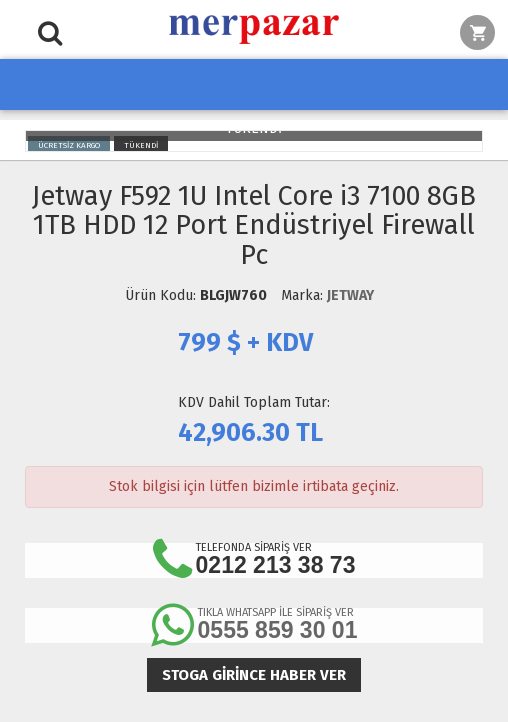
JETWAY (350, 295)
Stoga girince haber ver (254, 675)
